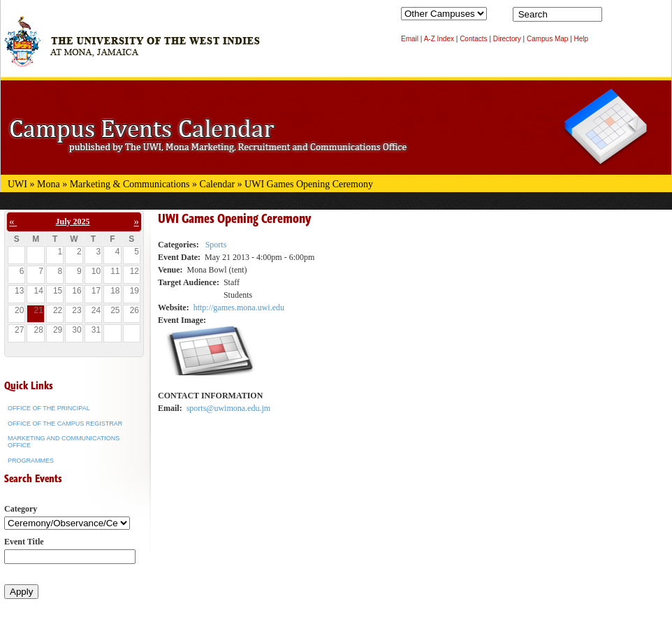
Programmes (31, 461)
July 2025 (73, 222)
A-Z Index (439, 39)
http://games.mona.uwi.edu (239, 308)
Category (21, 509)
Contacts (473, 39)
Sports (216, 245)
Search (615, 17)
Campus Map (547, 39)
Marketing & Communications (130, 184)
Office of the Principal (49, 408)
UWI (17, 184)
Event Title (24, 542)
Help (582, 39)
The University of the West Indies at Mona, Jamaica (132, 48)
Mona (49, 184)
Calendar (218, 184)
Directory (507, 39)
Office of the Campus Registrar (65, 424)
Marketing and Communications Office (64, 442)
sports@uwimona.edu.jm (228, 408)
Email (410, 39)
